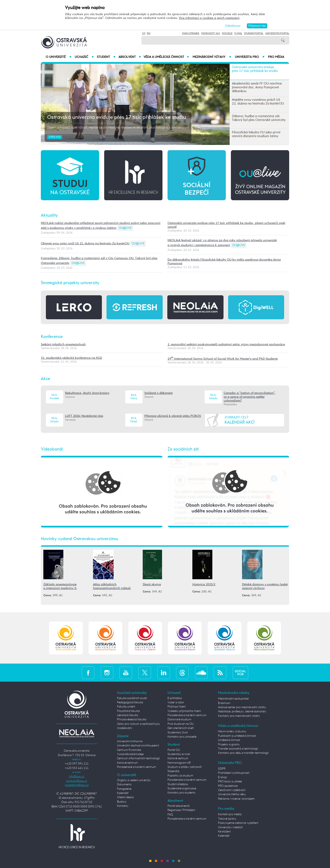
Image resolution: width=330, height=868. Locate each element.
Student (106, 57)
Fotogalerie (124, 789)
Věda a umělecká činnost (166, 57)
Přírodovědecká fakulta (132, 720)
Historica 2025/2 (204, 584)
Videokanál (52, 449)
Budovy (122, 802)
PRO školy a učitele (230, 782)
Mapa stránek (191, 33)
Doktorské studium (179, 720)
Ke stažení (224, 832)
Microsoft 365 (211, 33)
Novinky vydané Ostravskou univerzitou (80, 539)
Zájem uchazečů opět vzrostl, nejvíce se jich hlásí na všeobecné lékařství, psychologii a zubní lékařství (118, 128)
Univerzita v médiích (230, 827)
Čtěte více (55, 137)
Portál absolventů (179, 806)
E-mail (238, 33)
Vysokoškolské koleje (130, 754)
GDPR (222, 769)
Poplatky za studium (180, 776)
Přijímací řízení (177, 707)
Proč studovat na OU (181, 724)
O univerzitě (59, 57)
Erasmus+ (224, 703)
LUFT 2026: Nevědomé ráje (84, 416)
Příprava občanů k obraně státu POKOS (173, 416)
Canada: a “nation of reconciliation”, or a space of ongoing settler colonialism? (250, 397)
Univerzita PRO (250, 57)
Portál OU (174, 750)
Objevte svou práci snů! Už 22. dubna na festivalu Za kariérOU (85, 243)
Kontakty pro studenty (182, 793)
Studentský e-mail (179, 754)
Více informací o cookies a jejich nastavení (209, 18)
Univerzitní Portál (277, 33)
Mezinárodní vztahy (212, 57)
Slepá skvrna (152, 584)
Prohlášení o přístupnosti (234, 773)
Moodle (227, 33)
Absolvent (130, 57)
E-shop (222, 777)
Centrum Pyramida (129, 750)
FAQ (170, 815)
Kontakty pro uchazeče (182, 737)
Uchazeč (84, 57)
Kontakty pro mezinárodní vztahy (239, 716)
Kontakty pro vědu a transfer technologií (243, 753)
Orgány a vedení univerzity (134, 780)
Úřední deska (125, 797)
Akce (45, 379)
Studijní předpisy (178, 784)
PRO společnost (228, 786)
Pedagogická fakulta (130, 702)
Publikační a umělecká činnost (237, 736)
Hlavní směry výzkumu (232, 732)
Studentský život (178, 733)
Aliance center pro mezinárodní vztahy (242, 707)
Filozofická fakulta (128, 711)
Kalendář (123, 793)
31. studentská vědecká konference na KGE (71, 358)
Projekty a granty (229, 745)
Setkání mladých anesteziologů (63, 344)
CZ (144, 33)
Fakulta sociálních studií (132, 698)
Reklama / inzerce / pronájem (236, 799)
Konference (52, 337)
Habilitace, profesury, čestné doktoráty (242, 712)
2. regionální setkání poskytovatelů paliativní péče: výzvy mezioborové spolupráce (226, 344)
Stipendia (173, 771)
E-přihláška (175, 698)
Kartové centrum (127, 763)
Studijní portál (254, 33)
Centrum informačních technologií (138, 758)
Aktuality (49, 215)
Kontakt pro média (230, 814)
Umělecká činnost (229, 740)
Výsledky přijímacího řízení (184, 711)
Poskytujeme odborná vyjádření (238, 823)
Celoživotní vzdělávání (232, 790)
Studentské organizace (182, 788)
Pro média (276, 57)
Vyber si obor (176, 702)
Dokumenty (124, 785)
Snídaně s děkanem (159, 393)
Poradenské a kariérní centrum (136, 767)
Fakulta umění (126, 707)
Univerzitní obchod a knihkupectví (138, 746)
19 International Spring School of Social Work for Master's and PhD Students (223, 359)
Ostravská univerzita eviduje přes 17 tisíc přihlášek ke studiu (117, 117)
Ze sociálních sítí (183, 449)
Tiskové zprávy (227, 819)
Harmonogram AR (179, 763)
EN (149, 33)
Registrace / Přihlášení (181, 810)
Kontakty (123, 806)
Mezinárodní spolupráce (233, 699)
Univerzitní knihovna (130, 741)
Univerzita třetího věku (232, 794)
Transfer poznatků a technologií (238, 749)
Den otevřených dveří (181, 728)
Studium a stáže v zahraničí (185, 767)
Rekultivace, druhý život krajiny (87, 393)
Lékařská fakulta (128, 715)
